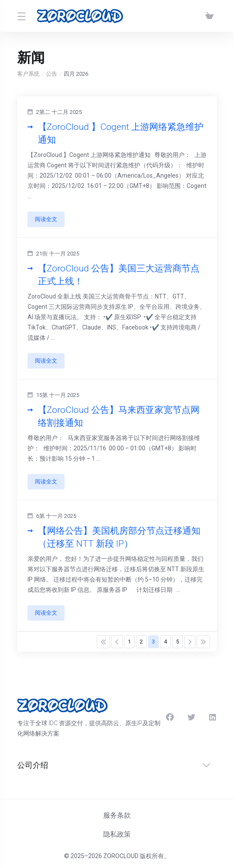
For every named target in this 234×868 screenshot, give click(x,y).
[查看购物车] (209, 16)
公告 (52, 74)
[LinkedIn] (213, 717)
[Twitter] (191, 717)
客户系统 (28, 74)
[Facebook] (170, 717)
